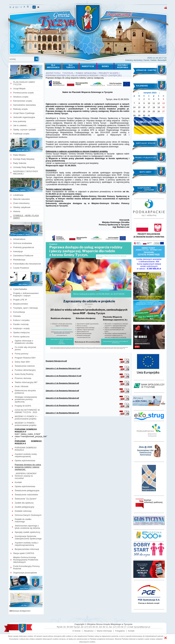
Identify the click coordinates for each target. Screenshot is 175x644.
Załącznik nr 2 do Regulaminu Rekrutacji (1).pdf (64, 376)
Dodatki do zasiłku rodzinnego (23, 520)
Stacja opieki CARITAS (24, 553)
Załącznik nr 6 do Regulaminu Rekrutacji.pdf (62, 405)
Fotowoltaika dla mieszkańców (27, 264)
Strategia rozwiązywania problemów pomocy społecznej (26, 399)
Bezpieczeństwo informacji (27, 549)
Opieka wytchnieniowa (25, 461)
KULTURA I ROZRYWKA (123, 66)
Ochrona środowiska (23, 243)
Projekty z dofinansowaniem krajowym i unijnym (26, 294)
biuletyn (166, 8)
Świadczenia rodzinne (25, 366)
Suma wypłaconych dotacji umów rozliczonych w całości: (149, 266)
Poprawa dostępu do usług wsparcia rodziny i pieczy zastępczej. (28, 467)
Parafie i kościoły (21, 324)
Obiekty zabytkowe (22, 207)
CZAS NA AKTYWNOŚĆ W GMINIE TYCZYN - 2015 (27, 411)
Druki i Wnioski (22, 386)
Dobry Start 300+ (23, 362)
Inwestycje (18, 251)
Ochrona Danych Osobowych (28, 515)
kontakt (16, 7)
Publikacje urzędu (21, 134)
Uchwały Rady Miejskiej (24, 167)
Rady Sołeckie (20, 163)
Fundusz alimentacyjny (25, 370)
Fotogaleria (120, 631)
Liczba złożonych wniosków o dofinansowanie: (149, 260)
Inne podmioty (20, 121)
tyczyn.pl (68, 73)
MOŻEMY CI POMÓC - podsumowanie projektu (26, 424)
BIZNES (105, 66)
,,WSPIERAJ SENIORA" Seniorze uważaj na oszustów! (26, 476)
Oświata (17, 316)
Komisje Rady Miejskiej (24, 159)
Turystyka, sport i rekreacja (26, 308)
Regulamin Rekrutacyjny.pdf (56, 361)
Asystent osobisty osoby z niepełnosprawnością (27, 544)
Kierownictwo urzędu (23, 101)
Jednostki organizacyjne (24, 117)
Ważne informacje (104, 631)
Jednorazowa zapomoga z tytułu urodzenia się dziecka (27, 527)
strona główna (10, 7)
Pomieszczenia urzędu (24, 93)
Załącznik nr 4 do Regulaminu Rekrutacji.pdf (62, 391)
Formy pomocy (22, 354)
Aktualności (89, 631)
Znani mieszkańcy (21, 203)
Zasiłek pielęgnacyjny (25, 507)
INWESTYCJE (88, 66)
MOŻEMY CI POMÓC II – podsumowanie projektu (27, 418)
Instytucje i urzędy (21, 328)
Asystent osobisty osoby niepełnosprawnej (26, 455)
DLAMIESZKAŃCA (53, 66)
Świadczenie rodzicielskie (26, 495)
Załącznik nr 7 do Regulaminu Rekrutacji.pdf (62, 413)
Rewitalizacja (19, 260)
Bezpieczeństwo (21, 304)
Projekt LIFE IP (20, 300)
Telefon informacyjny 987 (26, 382)
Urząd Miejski (19, 89)
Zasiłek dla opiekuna (24, 503)
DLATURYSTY (71, 66)
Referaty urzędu (21, 109)
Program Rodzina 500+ (25, 358)
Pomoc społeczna (21, 337)
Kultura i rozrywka (21, 320)
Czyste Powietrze (21, 268)
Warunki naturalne (22, 199)
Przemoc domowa (23, 378)
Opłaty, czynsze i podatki (25, 130)
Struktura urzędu (21, 97)
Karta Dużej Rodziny (24, 374)
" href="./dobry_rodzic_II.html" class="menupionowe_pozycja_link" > (31, 434)
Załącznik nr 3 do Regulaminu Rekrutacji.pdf (62, 383)
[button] (166, 638)
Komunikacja (19, 312)
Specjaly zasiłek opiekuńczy (28, 532)
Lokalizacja (18, 195)
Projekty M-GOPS (23, 406)
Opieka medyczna (21, 332)
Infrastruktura (19, 239)
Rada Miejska (19, 155)
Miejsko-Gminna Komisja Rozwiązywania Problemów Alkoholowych (26, 560)
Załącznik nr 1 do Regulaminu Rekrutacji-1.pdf (63, 368)
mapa (13, 7)
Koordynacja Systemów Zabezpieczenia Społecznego (28, 537)
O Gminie (76, 631)
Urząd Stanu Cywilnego (24, 113)
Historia (17, 211)
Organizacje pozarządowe (25, 573)
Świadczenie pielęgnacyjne (27, 490)
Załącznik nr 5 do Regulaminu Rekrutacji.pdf (62, 398)
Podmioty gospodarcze (24, 247)
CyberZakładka (20, 289)
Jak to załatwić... (21, 125)
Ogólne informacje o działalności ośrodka (24, 342)
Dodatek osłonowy (23, 511)
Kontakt (18, 482)
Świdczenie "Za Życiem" (26, 499)
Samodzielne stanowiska (25, 105)
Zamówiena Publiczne (23, 256)
